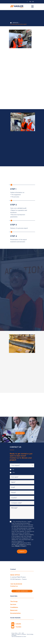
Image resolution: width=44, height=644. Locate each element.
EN (30, 2)
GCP (23, 633)
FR (33, 2)
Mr (12, 470)
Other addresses (22, 591)
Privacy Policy (15, 633)
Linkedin (18, 624)
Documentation (15, 613)
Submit (22, 551)
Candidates (14, 607)
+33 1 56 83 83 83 (16, 584)
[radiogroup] (22, 471)
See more (20, 433)
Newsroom (14, 610)
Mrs (12, 472)
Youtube (18, 627)
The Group (14, 601)
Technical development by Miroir (19, 637)
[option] (22, 430)
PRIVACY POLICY (21, 546)
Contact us (14, 586)
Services (13, 604)
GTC (20, 633)
